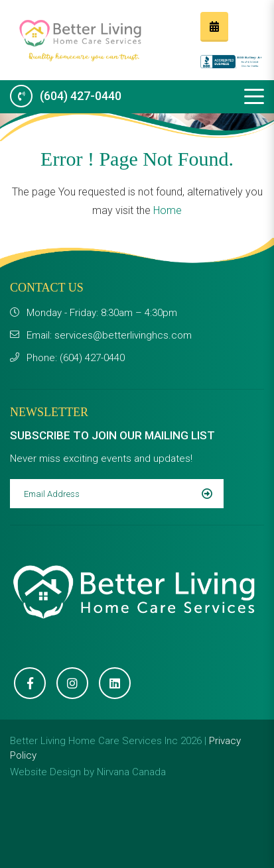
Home (168, 210)
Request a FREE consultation (214, 27)
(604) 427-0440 (81, 96)
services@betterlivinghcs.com (123, 335)
